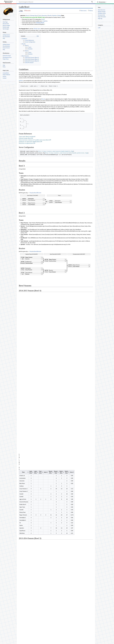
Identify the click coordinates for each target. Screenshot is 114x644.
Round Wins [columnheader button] (50, 297)
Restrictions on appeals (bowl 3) (27, 143)
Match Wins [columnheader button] (61, 297)
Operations (44, 15)
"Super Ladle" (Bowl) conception (27, 137)
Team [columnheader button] (23, 297)
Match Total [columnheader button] (66, 297)
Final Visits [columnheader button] (40, 297)
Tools (40, 15)
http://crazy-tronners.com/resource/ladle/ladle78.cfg (55, 151)
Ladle (99, 28)
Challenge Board (34, 15)
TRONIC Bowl (37, 29)
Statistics (55, 15)
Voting (59, 15)
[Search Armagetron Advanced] (56, 2)
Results (50, 15)
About (27, 15)
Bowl (63, 15)
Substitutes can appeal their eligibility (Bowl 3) (30, 142)
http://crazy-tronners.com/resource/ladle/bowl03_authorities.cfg (66, 153)
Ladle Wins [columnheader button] (35, 297)
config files (45, 21)
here (43, 19)
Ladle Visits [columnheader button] (31, 297)
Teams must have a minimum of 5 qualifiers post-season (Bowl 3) (34, 140)
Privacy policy (4, 642)
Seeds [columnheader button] (45, 297)
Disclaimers (27, 642)
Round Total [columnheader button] (56, 297)
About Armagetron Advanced (16, 642)
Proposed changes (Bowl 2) (25, 138)
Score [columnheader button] (71, 297)
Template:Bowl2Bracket (35, 251)
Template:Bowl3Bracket (35, 193)
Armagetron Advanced (8, 2)
